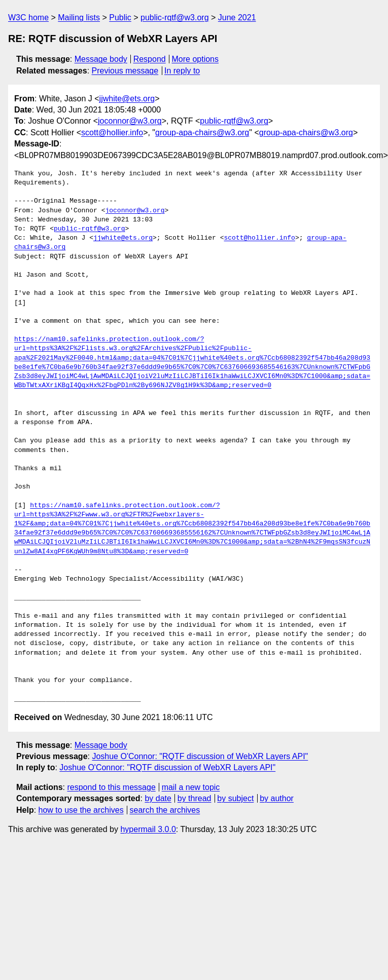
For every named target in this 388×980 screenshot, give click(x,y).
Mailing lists (79, 17)
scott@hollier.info (112, 133)
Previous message (125, 71)
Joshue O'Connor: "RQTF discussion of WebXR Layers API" (200, 756)
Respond (150, 59)
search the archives (165, 810)
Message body (101, 59)
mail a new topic (191, 787)
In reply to (182, 71)
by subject (235, 798)
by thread (195, 798)
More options (196, 59)
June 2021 (237, 17)
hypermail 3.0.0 (148, 829)
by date (158, 798)
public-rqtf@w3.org (175, 17)
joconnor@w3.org (130, 121)
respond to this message (111, 787)
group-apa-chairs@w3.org (202, 133)
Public (120, 17)
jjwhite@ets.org (127, 99)
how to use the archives (81, 810)
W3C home (28, 17)
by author (277, 798)
